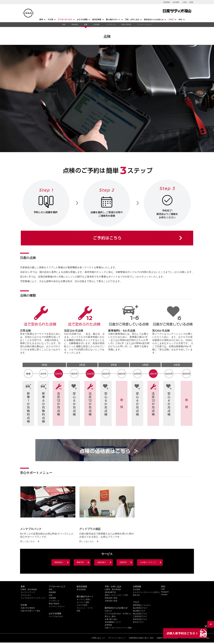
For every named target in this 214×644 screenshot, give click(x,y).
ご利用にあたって (98, 638)
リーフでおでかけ (56, 616)
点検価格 (96, 24)
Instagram (165, 592)
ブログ (171, 20)
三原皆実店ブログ (140, 616)
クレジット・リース (85, 608)
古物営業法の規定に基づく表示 (141, 638)
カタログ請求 (82, 605)
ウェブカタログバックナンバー (33, 598)
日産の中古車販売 (28, 608)
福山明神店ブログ (140, 608)
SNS (180, 20)
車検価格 (75, 24)
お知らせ (108, 611)
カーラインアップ (28, 592)
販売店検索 (97, 20)
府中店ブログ (138, 622)
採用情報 (167, 2)
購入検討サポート (113, 20)
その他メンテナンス (148, 562)
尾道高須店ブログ (140, 619)
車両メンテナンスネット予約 (116, 595)
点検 (86, 24)
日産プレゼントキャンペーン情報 (118, 628)
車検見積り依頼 (111, 598)
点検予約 (123, 562)
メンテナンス (111, 24)
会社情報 (176, 2)
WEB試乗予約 (110, 592)
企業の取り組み (111, 619)
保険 (78, 611)
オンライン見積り (84, 599)
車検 (64, 24)
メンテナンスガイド (145, 24)
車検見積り (59, 562)
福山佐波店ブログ (140, 614)
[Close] (206, 626)
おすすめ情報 (82, 20)
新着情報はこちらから (142, 605)
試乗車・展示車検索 (29, 589)
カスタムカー (26, 595)
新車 (41, 20)
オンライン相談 (83, 602)
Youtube (164, 595)
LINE (163, 589)
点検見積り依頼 (111, 601)
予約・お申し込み (132, 20)
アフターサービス (65, 20)
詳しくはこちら (27, 541)
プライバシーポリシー (117, 638)
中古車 (50, 20)
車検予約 (80, 562)
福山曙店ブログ (139, 611)
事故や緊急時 (126, 24)
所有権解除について (113, 622)
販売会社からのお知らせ (154, 20)
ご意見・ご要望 (187, 2)
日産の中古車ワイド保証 (30, 611)
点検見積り (102, 562)
